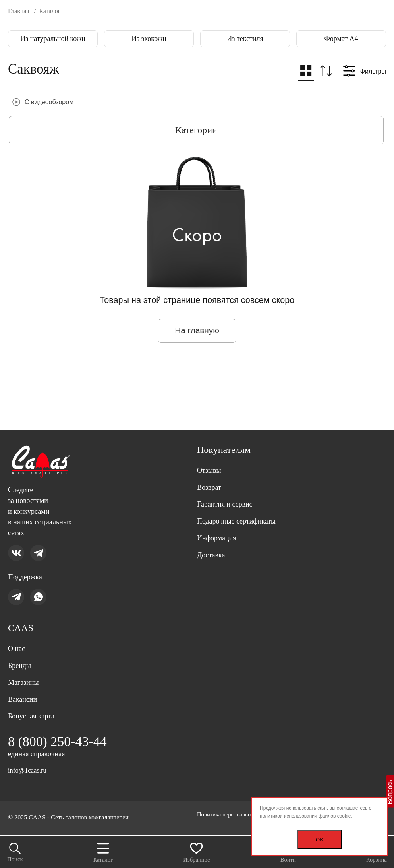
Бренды (21, 659)
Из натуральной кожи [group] (53, 39)
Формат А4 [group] (341, 39)
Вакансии (24, 696)
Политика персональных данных (52, 822)
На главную (197, 331)
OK (320, 840)
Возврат (211, 472)
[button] (305, 73)
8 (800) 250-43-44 (60, 740)
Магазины (25, 678)
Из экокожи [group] (149, 39)
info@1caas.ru (29, 770)
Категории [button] (196, 130)
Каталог (103, 851)
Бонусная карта (34, 714)
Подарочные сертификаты (241, 509)
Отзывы (211, 454)
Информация (219, 527)
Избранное (197, 851)
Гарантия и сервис (228, 490)
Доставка (213, 545)
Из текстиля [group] (245, 39)
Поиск (16, 851)
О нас (17, 641)
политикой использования (289, 816)
